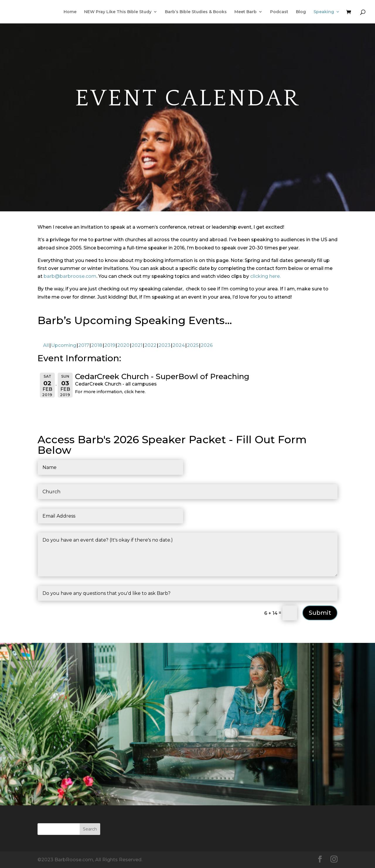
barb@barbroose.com (70, 276)
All (46, 345)
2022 (150, 345)
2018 (97, 345)
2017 (84, 345)
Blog (301, 12)
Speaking (324, 12)
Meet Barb (246, 12)
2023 (165, 345)
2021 (137, 345)
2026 (207, 345)
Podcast (279, 12)
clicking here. (265, 276)
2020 (123, 345)
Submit (320, 613)
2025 (193, 345)
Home (70, 12)
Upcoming (64, 345)
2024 (179, 345)
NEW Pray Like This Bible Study (118, 12)
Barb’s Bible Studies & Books (196, 12)
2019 (110, 345)
